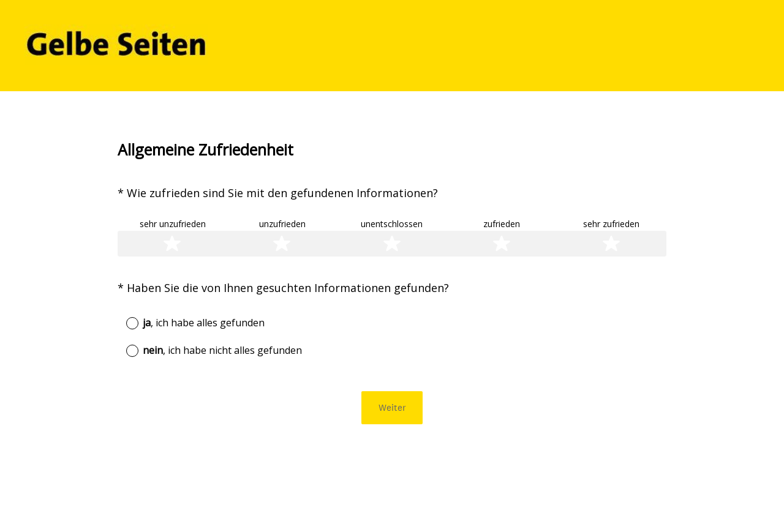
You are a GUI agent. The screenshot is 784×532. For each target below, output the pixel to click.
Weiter (392, 407)
